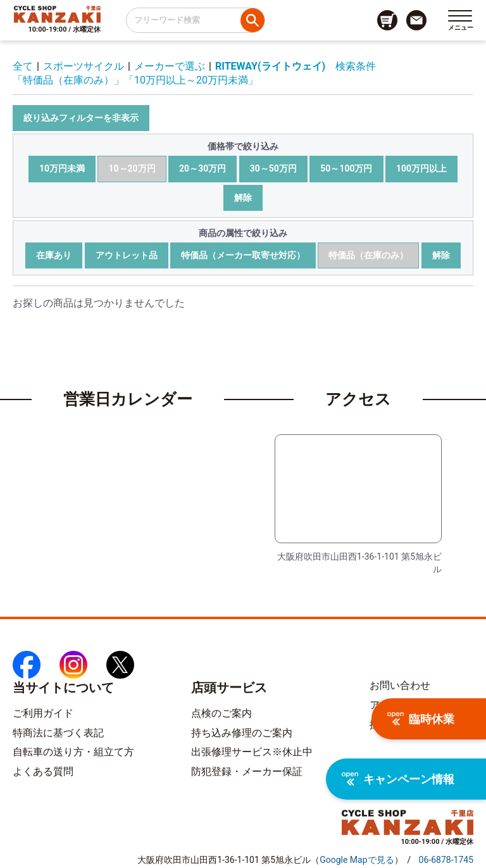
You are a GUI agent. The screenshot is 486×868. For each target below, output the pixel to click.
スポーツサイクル (84, 66)
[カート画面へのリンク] (387, 20)
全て (23, 66)
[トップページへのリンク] (57, 14)
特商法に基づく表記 (58, 733)
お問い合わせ (400, 685)
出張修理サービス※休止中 (252, 752)
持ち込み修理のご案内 (242, 733)
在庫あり (54, 255)
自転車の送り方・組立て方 (73, 752)
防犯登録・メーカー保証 (247, 771)
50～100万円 (346, 168)
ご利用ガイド (43, 713)
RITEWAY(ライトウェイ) (270, 66)
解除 (243, 198)
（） (357, 860)
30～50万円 (273, 168)
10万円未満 (62, 168)
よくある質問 (43, 771)
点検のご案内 (221, 713)
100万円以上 (421, 168)
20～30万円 (202, 168)
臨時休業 (421, 719)
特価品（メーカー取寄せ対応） (243, 255)
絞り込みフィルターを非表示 (81, 118)
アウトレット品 (127, 255)
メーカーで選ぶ (170, 66)
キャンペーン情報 (398, 779)
